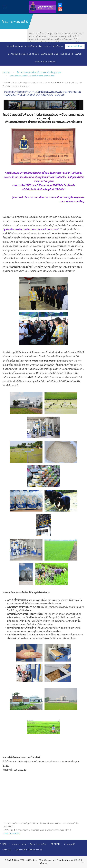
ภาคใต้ (79, 54)
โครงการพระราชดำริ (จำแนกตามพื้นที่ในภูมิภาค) (39, 72)
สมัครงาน (7, 850)
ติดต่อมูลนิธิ (70, 844)
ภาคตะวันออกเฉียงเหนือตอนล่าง (57, 54)
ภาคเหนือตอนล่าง (34, 46)
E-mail (4, 844)
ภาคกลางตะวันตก (75, 46)
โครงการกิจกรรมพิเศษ (45, 62)
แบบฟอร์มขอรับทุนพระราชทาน (29, 850)
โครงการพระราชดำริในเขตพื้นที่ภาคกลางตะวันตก (32, 76)
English (55, 844)
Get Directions (12, 834)
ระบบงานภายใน (19, 844)
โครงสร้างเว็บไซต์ (38, 844)
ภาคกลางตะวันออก (54, 46)
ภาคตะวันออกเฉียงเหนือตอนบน (24, 54)
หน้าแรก (7, 72)
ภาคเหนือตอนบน (15, 46)
